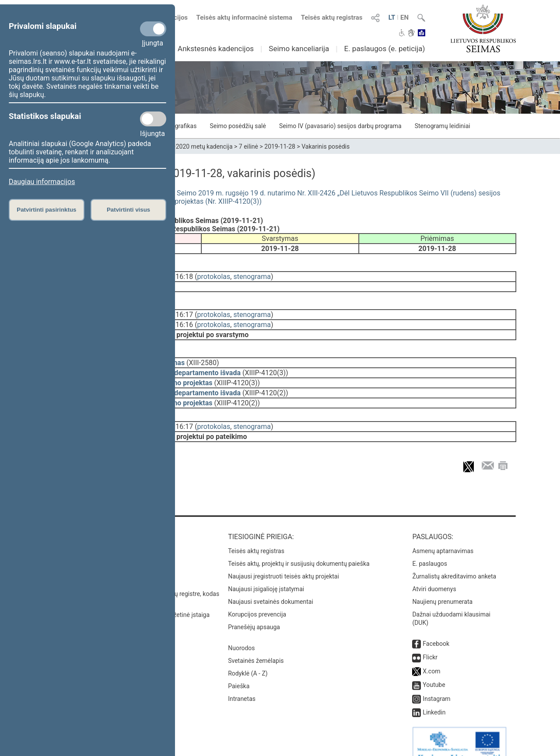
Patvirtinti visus (128, 210)
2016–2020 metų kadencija (195, 146)
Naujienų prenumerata (442, 586)
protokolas (214, 275)
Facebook (436, 628)
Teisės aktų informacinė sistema (245, 17)
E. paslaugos (430, 548)
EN (404, 17)
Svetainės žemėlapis (256, 645)
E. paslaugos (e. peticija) (384, 49)
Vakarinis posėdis (325, 146)
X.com (431, 655)
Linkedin (434, 697)
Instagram (436, 683)
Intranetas (242, 683)
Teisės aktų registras (332, 17)
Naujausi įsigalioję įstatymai (266, 573)
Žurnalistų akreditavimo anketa (454, 561)
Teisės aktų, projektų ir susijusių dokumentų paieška (299, 548)
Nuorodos (241, 632)
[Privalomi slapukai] (153, 29)
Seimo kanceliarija (299, 49)
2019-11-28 (280, 146)
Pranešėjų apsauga (254, 611)
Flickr (430, 641)
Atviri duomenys (434, 573)
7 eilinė (248, 146)
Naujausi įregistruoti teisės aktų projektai (283, 561)
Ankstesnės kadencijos (216, 49)
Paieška (239, 670)
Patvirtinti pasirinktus (46, 210)
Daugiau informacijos (42, 182)
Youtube (434, 669)
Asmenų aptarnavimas (443, 535)
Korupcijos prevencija (257, 599)
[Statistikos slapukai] (153, 119)
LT (392, 17)
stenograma (252, 275)
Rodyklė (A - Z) (248, 658)
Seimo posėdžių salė (238, 126)
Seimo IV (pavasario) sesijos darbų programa (340, 126)
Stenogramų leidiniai (443, 126)
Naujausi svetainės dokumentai (271, 586)
